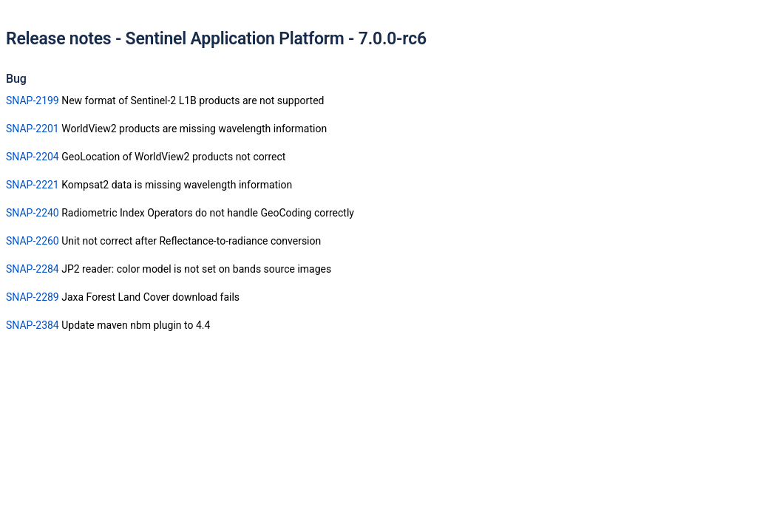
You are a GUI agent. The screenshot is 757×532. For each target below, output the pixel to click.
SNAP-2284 (33, 269)
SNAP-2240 (33, 213)
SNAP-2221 (33, 185)
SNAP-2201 (33, 129)
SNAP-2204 (33, 157)
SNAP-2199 (33, 100)
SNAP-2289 (33, 297)
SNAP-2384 (33, 325)
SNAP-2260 (33, 241)
